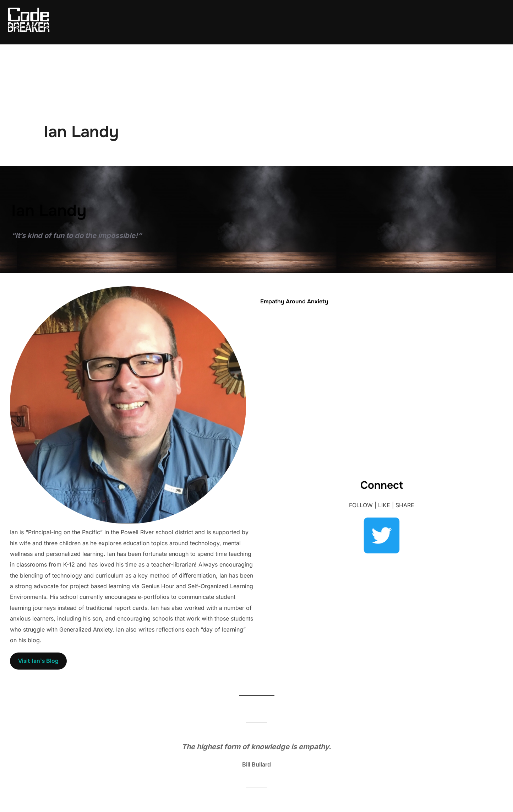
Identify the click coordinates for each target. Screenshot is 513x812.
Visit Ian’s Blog (38, 661)
